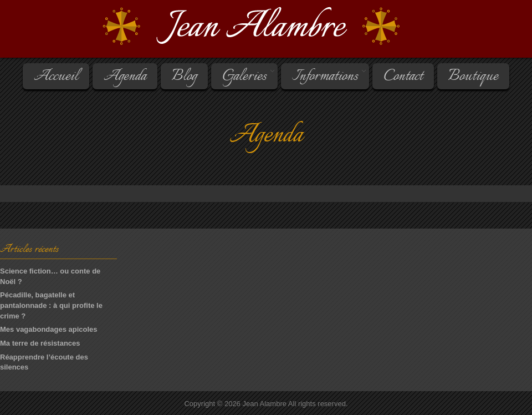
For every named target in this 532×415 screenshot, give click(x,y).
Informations (324, 77)
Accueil (56, 77)
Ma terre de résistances (40, 343)
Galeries (244, 77)
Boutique (473, 77)
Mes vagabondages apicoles (49, 329)
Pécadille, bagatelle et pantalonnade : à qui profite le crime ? (51, 305)
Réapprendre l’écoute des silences (44, 362)
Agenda (125, 77)
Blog (184, 77)
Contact (403, 77)
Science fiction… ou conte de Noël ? (50, 276)
